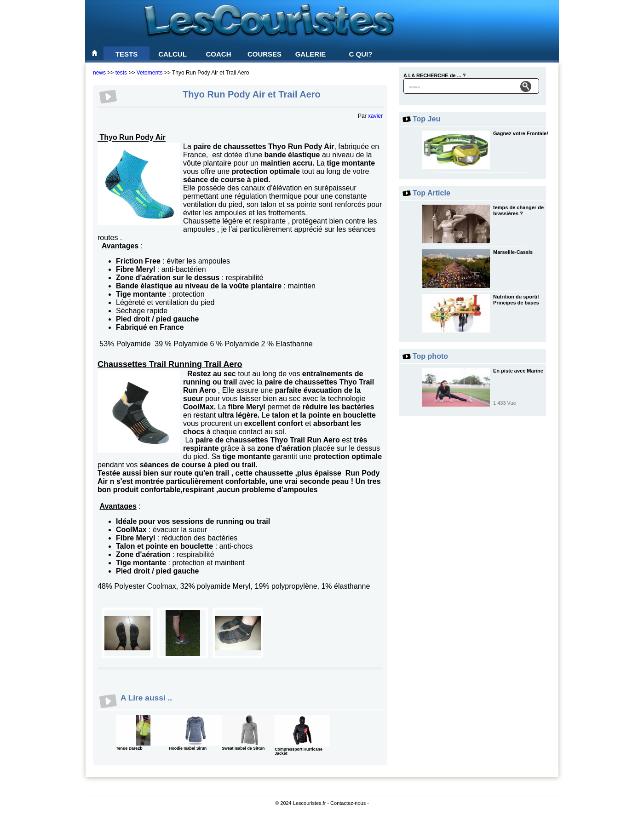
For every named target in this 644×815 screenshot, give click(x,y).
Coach (219, 54)
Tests (126, 54)
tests (121, 73)
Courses (264, 54)
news (99, 73)
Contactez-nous (348, 803)
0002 (127, 633)
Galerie (311, 54)
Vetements (150, 73)
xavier (375, 116)
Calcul (172, 54)
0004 (183, 633)
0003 (238, 633)
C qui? (361, 54)
